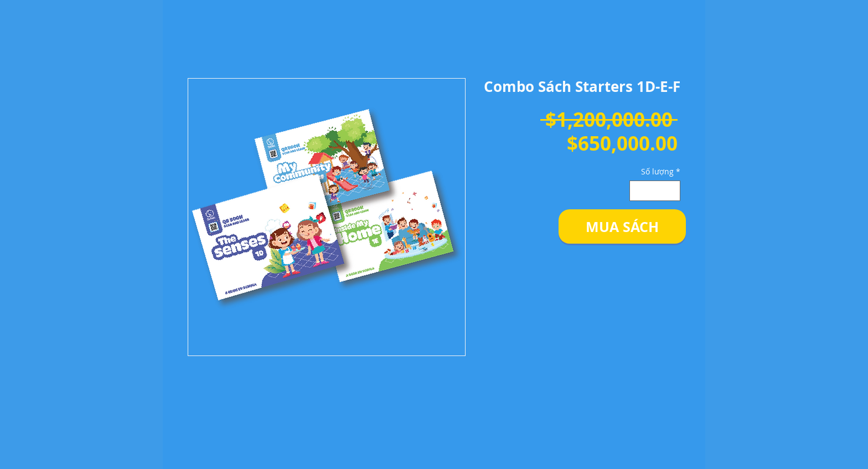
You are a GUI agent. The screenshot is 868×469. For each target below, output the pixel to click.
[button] (622, 226)
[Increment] (672, 191)
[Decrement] (638, 191)
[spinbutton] (655, 191)
